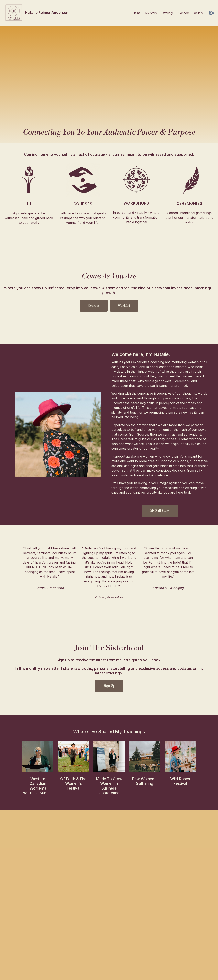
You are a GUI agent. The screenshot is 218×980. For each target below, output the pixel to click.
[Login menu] (212, 13)
